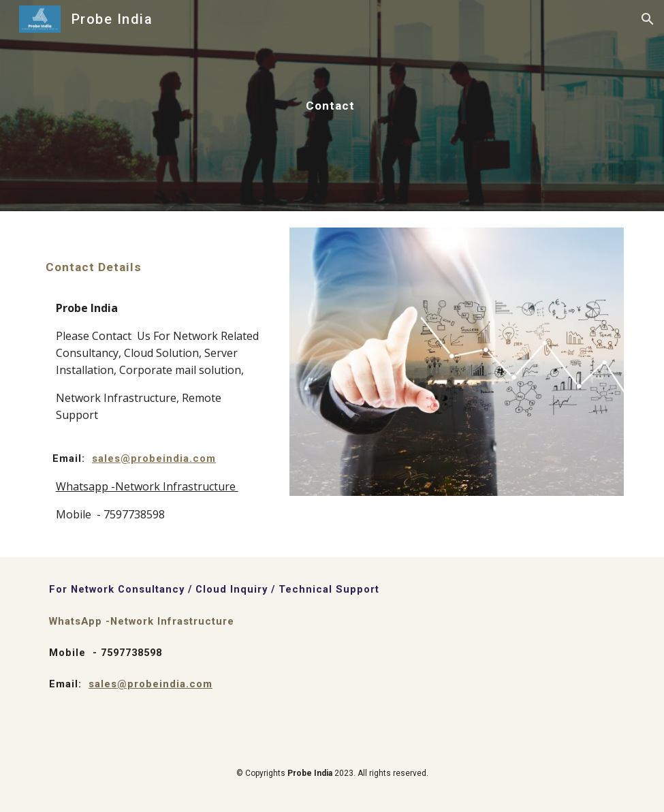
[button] (648, 19)
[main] (332, 106)
